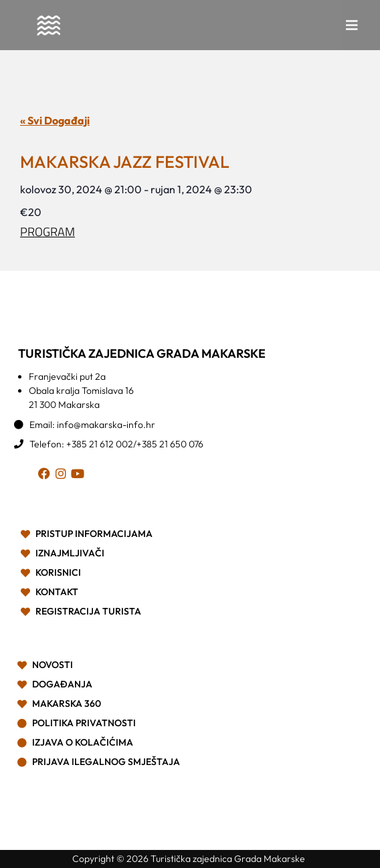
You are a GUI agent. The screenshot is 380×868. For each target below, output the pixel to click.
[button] (352, 25)
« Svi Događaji (55, 120)
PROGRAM (47, 232)
